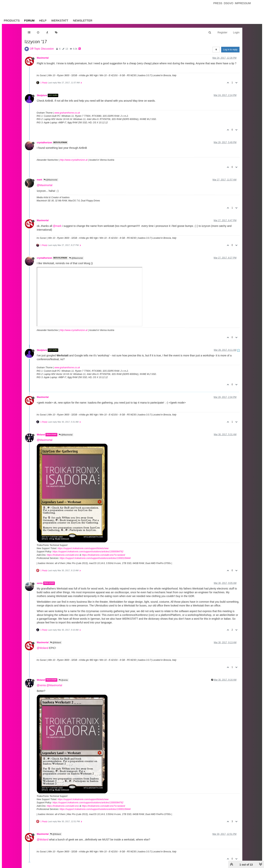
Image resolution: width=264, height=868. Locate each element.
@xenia (63, 680)
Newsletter (83, 20)
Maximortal (43, 58)
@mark (57, 226)
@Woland (56, 643)
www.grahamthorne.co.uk (67, 113)
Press (218, 3)
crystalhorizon (44, 143)
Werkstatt (60, 20)
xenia (40, 583)
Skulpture (42, 95)
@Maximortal (51, 180)
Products (12, 20)
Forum (29, 20)
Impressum (243, 3)
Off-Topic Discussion (42, 49)
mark (39, 180)
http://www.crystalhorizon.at (74, 160)
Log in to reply (230, 50)
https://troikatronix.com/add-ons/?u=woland (103, 555)
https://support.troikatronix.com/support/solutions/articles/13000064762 (88, 552)
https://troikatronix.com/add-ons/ (63, 555)
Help (43, 20)
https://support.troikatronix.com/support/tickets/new (83, 548)
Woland (41, 435)
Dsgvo (229, 3)
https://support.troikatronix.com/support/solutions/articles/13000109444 (95, 558)
